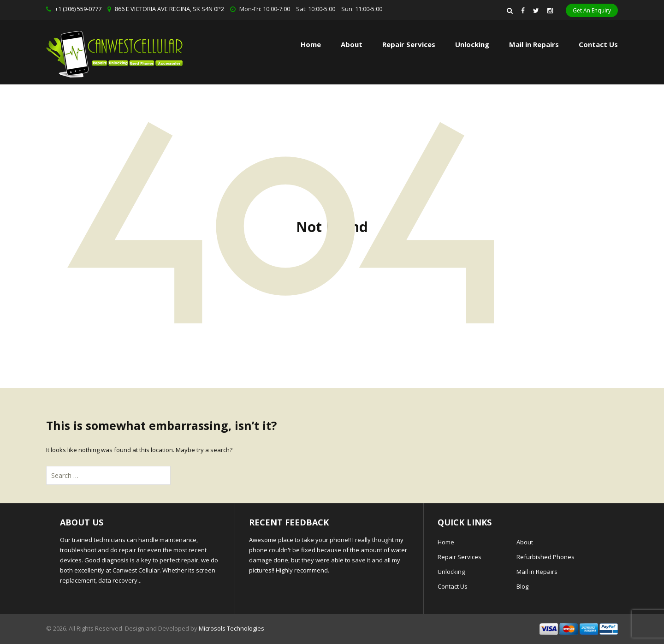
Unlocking (472, 44)
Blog (522, 586)
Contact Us (598, 44)
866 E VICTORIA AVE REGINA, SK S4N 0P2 (169, 9)
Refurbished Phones (545, 557)
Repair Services (459, 557)
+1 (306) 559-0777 (78, 9)
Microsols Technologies (231, 628)
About (352, 44)
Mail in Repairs (534, 44)
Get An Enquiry (592, 10)
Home (311, 44)
